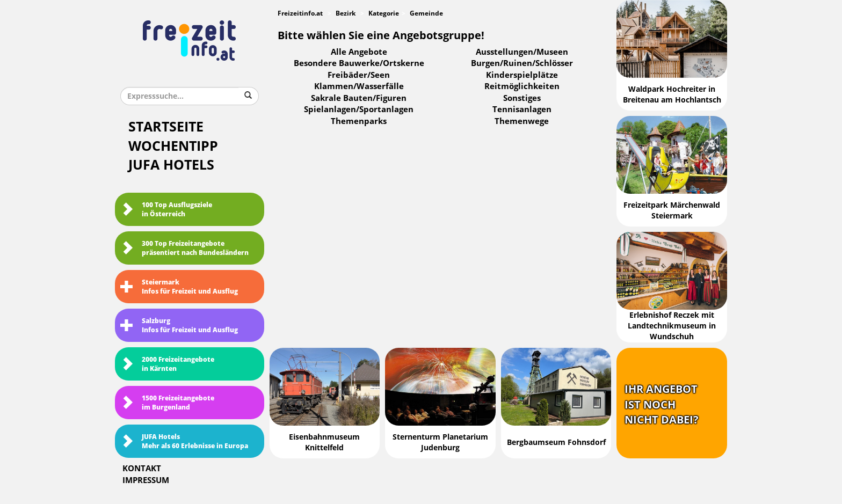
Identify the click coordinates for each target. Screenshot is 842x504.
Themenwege (522, 121)
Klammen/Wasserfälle (359, 86)
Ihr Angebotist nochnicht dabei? (662, 404)
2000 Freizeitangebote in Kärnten (167, 364)
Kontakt (142, 469)
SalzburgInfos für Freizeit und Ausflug (179, 326)
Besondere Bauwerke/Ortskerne (359, 63)
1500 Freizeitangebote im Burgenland (167, 403)
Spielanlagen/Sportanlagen (359, 109)
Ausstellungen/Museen (522, 52)
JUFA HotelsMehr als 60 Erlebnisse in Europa (184, 441)
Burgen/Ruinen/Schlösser (522, 63)
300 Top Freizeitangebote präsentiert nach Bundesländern (184, 248)
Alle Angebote (359, 52)
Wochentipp (173, 146)
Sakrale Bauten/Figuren (359, 98)
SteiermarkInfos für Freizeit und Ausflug (179, 287)
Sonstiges (522, 98)
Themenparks (359, 121)
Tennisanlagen (522, 109)
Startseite (166, 127)
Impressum (146, 480)
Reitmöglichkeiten (522, 86)
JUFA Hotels (171, 165)
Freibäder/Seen (359, 75)
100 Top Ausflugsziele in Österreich (166, 210)
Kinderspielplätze (522, 75)
